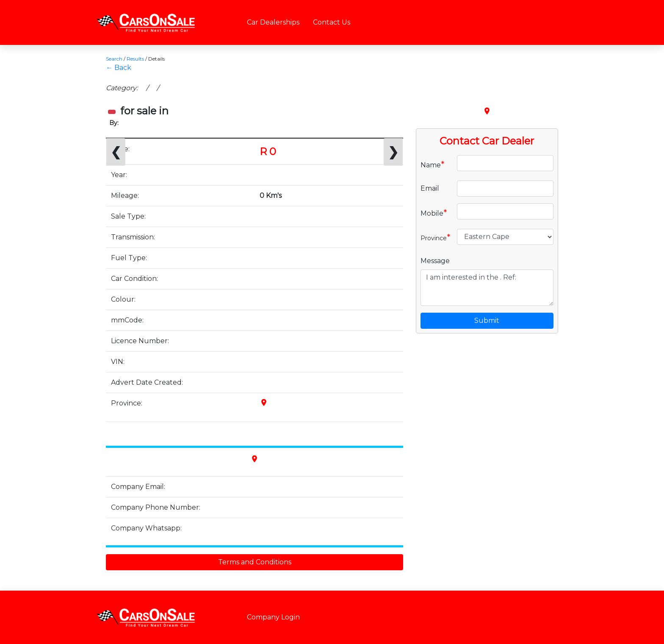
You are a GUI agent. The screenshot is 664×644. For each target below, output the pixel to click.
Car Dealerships (273, 22)
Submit (487, 321)
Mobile (434, 213)
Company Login (273, 617)
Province (436, 237)
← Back (119, 68)
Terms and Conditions (255, 562)
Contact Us (332, 22)
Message (435, 261)
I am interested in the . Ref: (487, 288)
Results (135, 59)
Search (114, 59)
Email (430, 188)
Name (433, 164)
